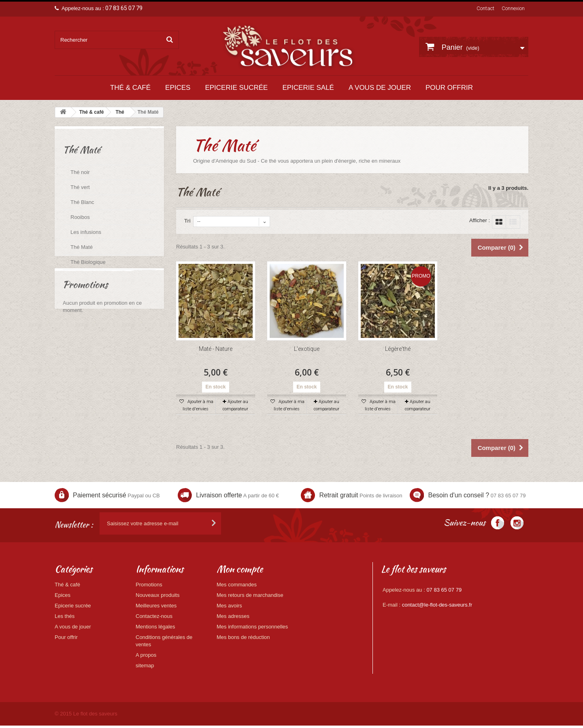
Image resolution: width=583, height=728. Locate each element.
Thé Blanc (82, 202)
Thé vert (80, 187)
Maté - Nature (216, 349)
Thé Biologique (88, 262)
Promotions (85, 308)
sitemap (145, 665)
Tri (187, 221)
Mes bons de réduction (243, 637)
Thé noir (80, 172)
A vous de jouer (380, 88)
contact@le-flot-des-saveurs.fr (437, 605)
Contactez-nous (154, 616)
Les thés (65, 616)
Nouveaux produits (157, 595)
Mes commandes (237, 585)
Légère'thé (398, 349)
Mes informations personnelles (252, 627)
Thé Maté (82, 247)
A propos (146, 655)
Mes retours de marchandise (250, 595)
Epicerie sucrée (236, 88)
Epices (178, 88)
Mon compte (240, 569)
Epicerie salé (308, 88)
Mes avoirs (229, 606)
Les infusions (86, 232)
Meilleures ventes (156, 606)
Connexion (513, 8)
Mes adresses (233, 616)
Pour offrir (449, 88)
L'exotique (307, 349)
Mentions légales (155, 627)
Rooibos (80, 217)
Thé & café (130, 88)
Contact (485, 8)
